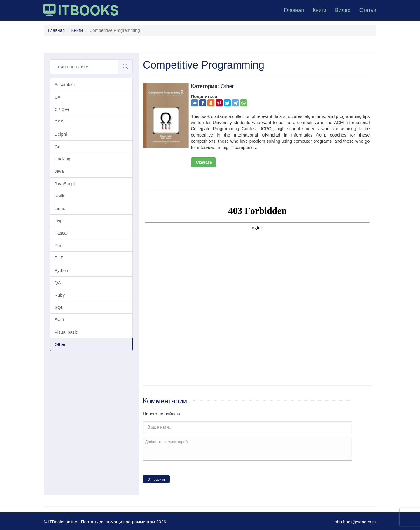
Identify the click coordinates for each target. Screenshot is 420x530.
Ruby (60, 295)
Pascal (61, 233)
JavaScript (65, 184)
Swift (59, 320)
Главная (294, 10)
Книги (320, 10)
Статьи (368, 10)
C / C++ (62, 109)
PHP (59, 258)
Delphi (61, 134)
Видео (343, 10)
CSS (59, 122)
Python (61, 270)
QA (58, 283)
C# (57, 97)
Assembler (65, 84)
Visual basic (66, 332)
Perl (58, 245)
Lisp (59, 221)
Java (59, 171)
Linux (60, 208)
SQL (59, 307)
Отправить (156, 480)
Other (60, 344)
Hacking (62, 159)
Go (57, 147)
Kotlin (60, 196)
